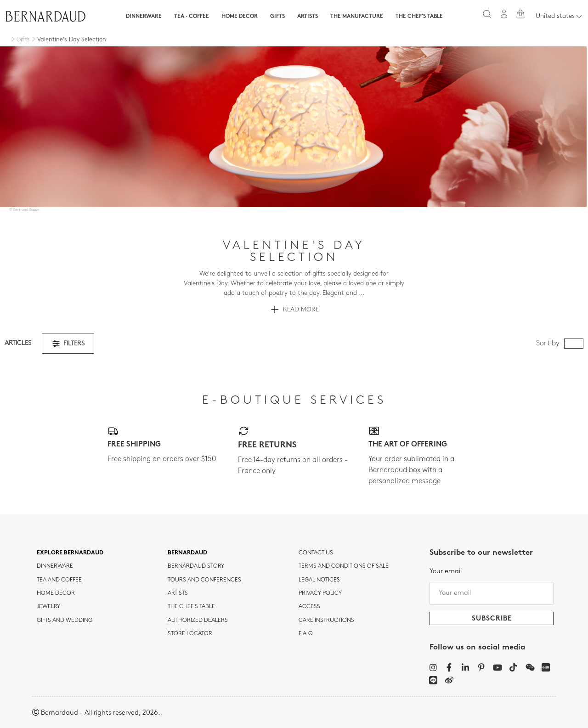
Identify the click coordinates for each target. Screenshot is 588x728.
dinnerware (55, 566)
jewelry (48, 607)
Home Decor (240, 17)
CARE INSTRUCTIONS (326, 621)
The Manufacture (357, 17)
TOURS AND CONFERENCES (204, 580)
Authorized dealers (198, 621)
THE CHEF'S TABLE (191, 607)
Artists (308, 17)
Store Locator (190, 634)
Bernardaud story (196, 566)
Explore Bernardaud (70, 553)
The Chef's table (419, 17)
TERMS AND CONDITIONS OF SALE (344, 566)
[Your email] (492, 593)
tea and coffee (59, 580)
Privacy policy (320, 593)
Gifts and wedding (65, 621)
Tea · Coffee (192, 17)
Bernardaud (187, 553)
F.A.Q (306, 634)
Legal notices (319, 580)
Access (309, 607)
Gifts (277, 17)
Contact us (316, 553)
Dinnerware (144, 17)
